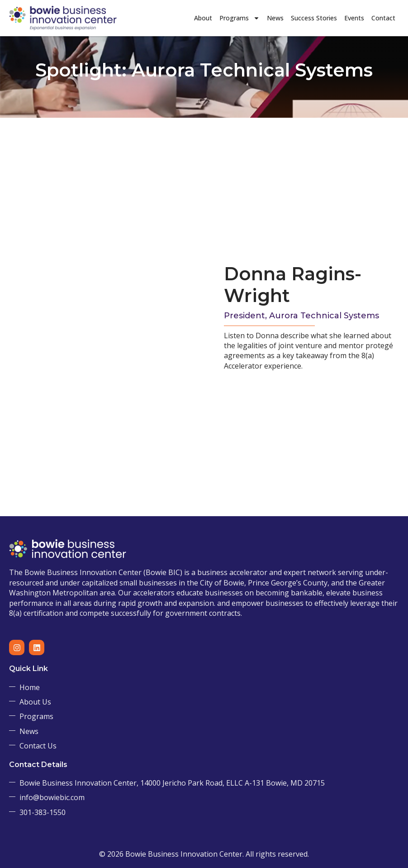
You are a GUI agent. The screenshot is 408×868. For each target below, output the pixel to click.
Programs (240, 18)
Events (354, 18)
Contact (383, 18)
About (203, 18)
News (275, 18)
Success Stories (314, 18)
